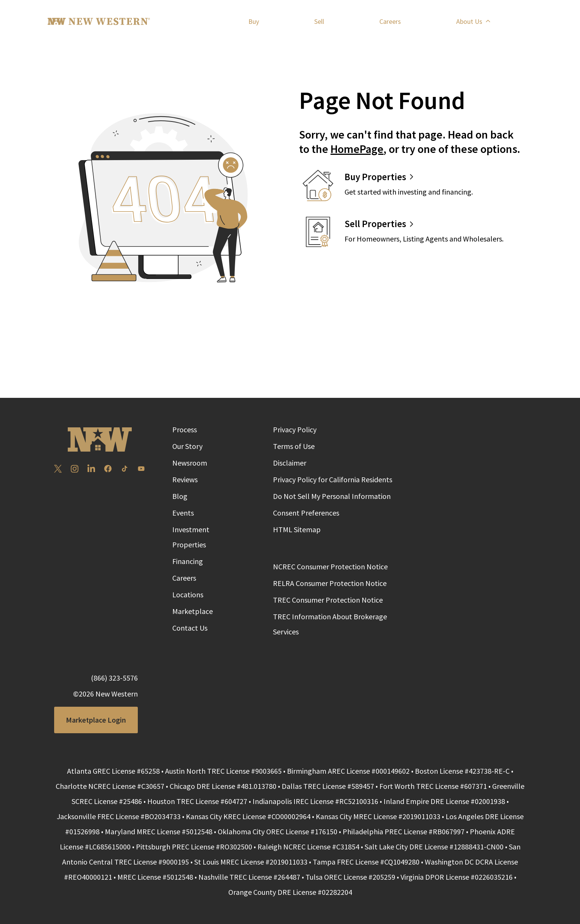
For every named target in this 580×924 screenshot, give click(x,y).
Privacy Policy (295, 429)
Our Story (187, 446)
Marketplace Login (96, 720)
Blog (180, 496)
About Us (473, 22)
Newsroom (190, 463)
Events (183, 513)
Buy (254, 22)
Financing (188, 561)
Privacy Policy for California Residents (333, 479)
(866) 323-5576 (114, 678)
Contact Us (190, 628)
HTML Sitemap (297, 529)
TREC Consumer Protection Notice (328, 600)
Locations (188, 594)
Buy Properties (375, 177)
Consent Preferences (306, 513)
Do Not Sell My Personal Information (332, 496)
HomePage (357, 149)
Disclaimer (290, 463)
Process (185, 429)
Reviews (185, 479)
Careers (390, 22)
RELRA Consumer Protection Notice (330, 583)
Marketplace (193, 611)
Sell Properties (375, 224)
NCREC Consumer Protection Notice (330, 566)
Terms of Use (294, 446)
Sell (319, 22)
